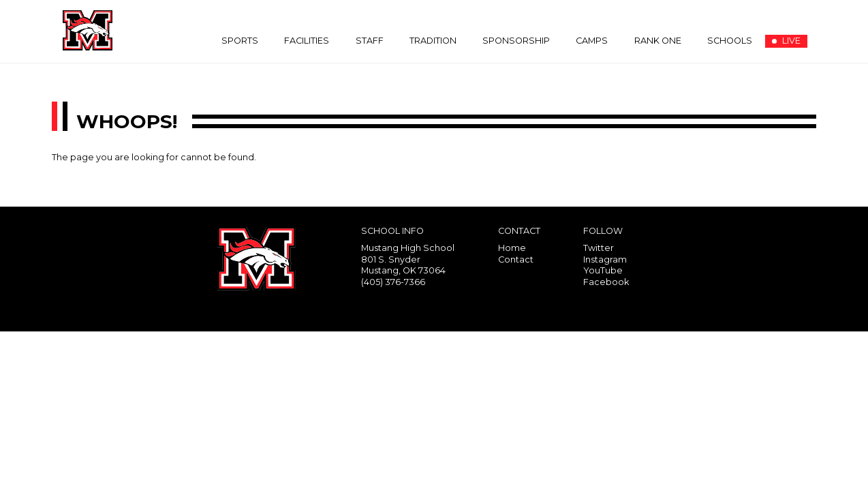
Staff (370, 41)
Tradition (433, 41)
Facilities (307, 41)
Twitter (599, 248)
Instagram (605, 259)
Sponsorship (516, 41)
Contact (516, 259)
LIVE (786, 41)
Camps (592, 41)
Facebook (606, 282)
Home (512, 248)
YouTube (603, 270)
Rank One (658, 41)
